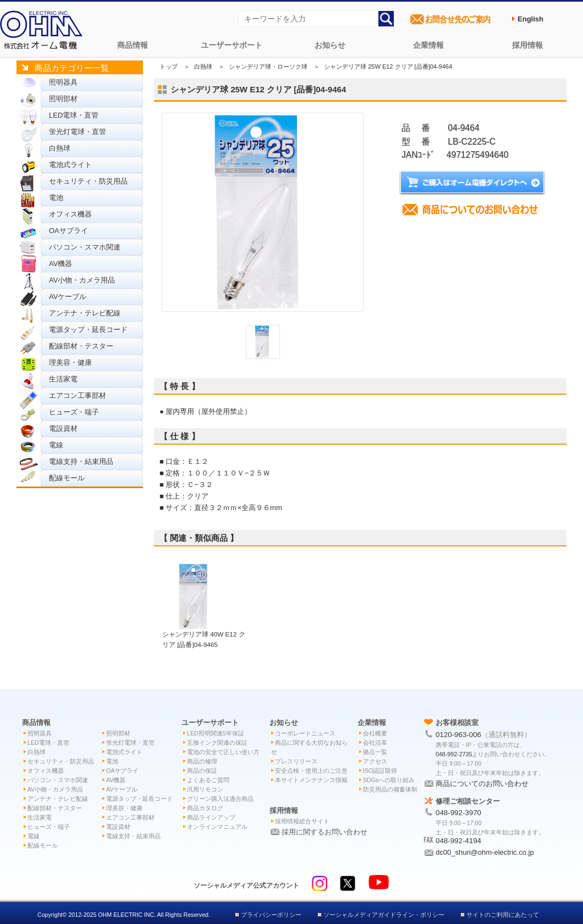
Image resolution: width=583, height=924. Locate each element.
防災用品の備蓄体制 (390, 789)
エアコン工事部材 (78, 395)
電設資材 (63, 428)
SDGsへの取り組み (389, 780)
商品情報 (133, 45)
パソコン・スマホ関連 (85, 247)
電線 (56, 445)
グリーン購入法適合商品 (220, 799)
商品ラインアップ (211, 817)
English (530, 19)
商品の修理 (202, 761)
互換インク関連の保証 (217, 743)
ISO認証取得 (380, 771)
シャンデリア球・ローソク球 (268, 67)
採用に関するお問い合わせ (324, 832)
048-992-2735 (454, 754)
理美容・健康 (70, 363)
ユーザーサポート (232, 45)
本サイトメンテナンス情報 (311, 780)
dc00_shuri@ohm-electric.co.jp (485, 852)
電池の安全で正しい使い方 (223, 752)
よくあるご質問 (208, 780)
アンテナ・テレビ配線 (85, 313)
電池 (56, 198)
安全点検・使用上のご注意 (311, 771)
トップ (169, 67)
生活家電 (63, 379)
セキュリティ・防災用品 (88, 181)
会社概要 (375, 733)
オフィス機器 (70, 214)
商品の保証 (202, 771)
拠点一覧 (375, 752)
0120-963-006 (458, 735)
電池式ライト (70, 165)
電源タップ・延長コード (88, 330)
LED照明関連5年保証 (216, 733)
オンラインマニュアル (217, 827)
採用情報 (527, 45)
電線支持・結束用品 (81, 461)
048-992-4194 (458, 841)
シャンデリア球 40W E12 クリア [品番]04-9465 (204, 634)
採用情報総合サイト (302, 821)
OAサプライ (68, 231)
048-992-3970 (458, 813)
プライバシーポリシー (271, 915)
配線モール (67, 478)
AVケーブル (68, 297)
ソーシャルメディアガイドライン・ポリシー (384, 915)
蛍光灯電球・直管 (78, 132)
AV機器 (61, 264)
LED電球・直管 (74, 115)
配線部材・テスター (81, 346)
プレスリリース (296, 761)
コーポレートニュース (305, 733)
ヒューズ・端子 (74, 412)
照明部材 (63, 99)
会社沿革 (375, 743)
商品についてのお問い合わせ (482, 784)
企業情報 (428, 45)
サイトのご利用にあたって (503, 915)
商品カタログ (205, 808)
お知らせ (330, 45)
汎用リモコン (205, 789)
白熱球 (60, 148)
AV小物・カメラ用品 (82, 280)
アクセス (375, 761)
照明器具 (63, 82)
